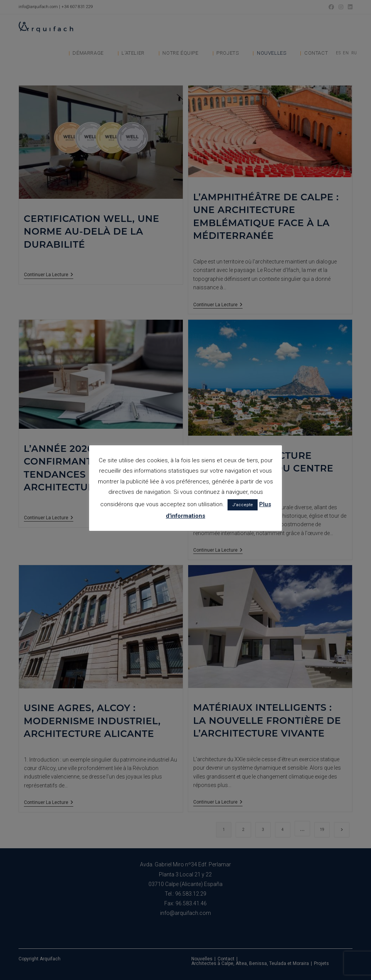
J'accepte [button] (243, 505)
